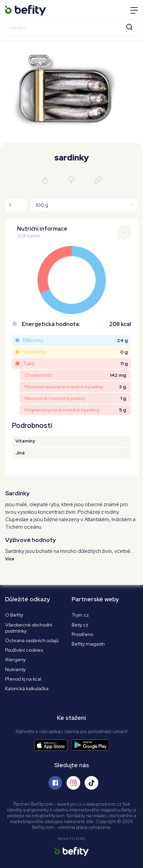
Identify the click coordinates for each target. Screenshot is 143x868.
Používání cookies (24, 650)
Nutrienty (15, 669)
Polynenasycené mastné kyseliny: (62, 410)
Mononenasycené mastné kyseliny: (64, 387)
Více (10, 559)
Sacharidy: (35, 352)
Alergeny (15, 660)
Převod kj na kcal (23, 679)
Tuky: (29, 363)
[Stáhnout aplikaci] (53, 745)
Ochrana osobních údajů (32, 640)
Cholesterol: (38, 375)
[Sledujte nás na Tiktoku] (91, 783)
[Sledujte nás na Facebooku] (55, 783)
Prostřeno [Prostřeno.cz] (82, 634)
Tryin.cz (80, 615)
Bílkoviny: (33, 340)
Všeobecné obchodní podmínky (29, 628)
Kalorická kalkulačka (27, 688)
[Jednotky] (84, 205)
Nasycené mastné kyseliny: (55, 398)
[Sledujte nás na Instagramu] (73, 783)
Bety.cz (80, 625)
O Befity (14, 615)
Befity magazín (88, 644)
